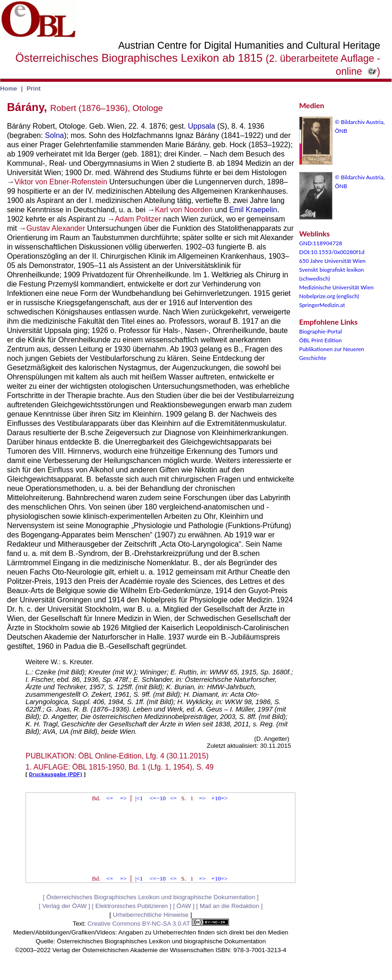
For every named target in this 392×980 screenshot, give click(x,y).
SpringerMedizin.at (322, 305)
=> (123, 798)
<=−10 (158, 798)
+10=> (219, 798)
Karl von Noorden (184, 210)
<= (110, 798)
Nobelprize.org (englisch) (329, 296)
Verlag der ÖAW (65, 906)
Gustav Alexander (56, 228)
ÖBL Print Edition (320, 340)
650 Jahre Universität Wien (332, 261)
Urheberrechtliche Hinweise (151, 915)
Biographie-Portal (320, 331)
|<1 (139, 798)
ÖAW (184, 906)
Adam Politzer (138, 219)
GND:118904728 (321, 243)
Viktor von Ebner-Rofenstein (61, 182)
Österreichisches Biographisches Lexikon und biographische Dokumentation (151, 897)
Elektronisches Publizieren (131, 906)
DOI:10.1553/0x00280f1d (332, 252)
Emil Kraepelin (253, 210)
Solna (55, 135)
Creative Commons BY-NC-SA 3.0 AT (158, 924)
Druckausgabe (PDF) (56, 774)
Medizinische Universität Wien (336, 287)
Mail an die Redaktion (229, 906)
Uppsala (202, 126)
